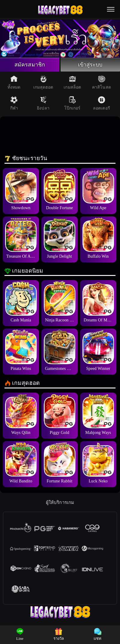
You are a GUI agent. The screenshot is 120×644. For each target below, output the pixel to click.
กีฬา (14, 103)
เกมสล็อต (72, 82)
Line (20, 634)
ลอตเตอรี (102, 103)
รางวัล (59, 634)
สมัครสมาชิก (30, 65)
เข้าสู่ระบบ (90, 65)
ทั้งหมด (14, 82)
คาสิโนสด (102, 82)
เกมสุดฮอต (43, 82)
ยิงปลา (43, 103)
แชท (97, 634)
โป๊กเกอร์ (72, 103)
